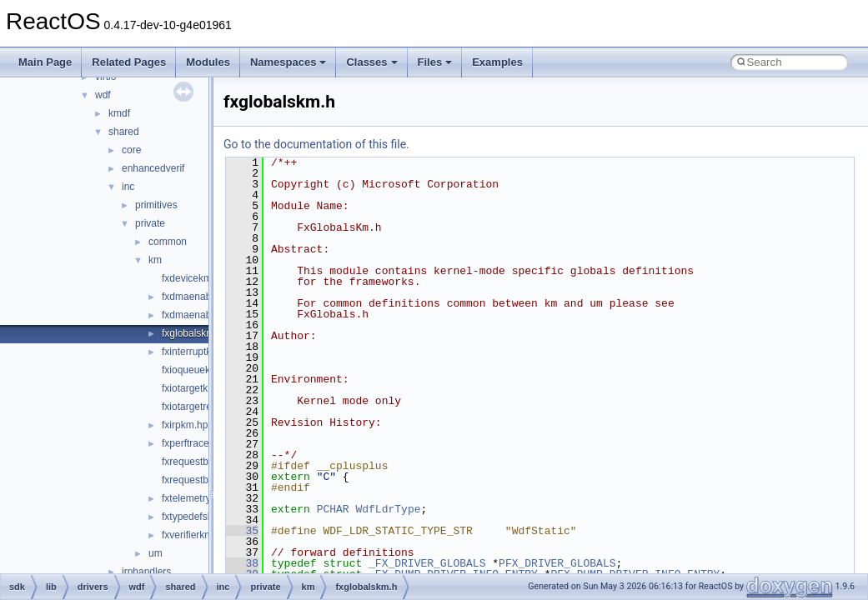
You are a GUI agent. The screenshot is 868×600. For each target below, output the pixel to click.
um (156, 553)
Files (435, 62)
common (168, 242)
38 (242, 563)
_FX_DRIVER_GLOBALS (427, 563)
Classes (371, 62)
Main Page (45, 62)
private (150, 223)
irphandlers (146, 572)
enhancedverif (153, 168)
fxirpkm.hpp (188, 425)
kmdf (119, 113)
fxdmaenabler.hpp (201, 297)
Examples (497, 62)
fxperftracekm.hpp (202, 443)
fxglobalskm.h (192, 333)
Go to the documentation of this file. (316, 144)
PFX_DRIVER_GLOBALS (557, 563)
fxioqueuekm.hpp (200, 370)
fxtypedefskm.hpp (201, 517)
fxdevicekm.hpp (196, 278)
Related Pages (129, 62)
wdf (103, 95)
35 (242, 531)
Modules (208, 62)
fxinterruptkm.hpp (201, 352)
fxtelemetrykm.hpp (203, 498)
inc (128, 187)
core (131, 150)
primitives (156, 205)
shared (124, 132)
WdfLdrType (388, 509)
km (155, 260)
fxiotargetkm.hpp (199, 388)
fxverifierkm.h (191, 535)
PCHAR (333, 509)
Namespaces (288, 62)
